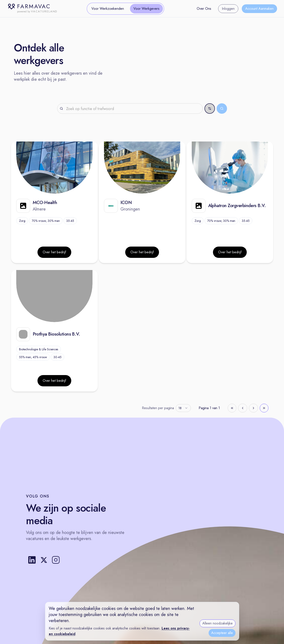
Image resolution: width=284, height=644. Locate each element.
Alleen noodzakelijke (217, 623)
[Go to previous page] (243, 408)
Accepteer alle (222, 633)
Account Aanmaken (259, 9)
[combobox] (183, 408)
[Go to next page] (253, 408)
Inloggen (228, 9)
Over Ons (204, 9)
